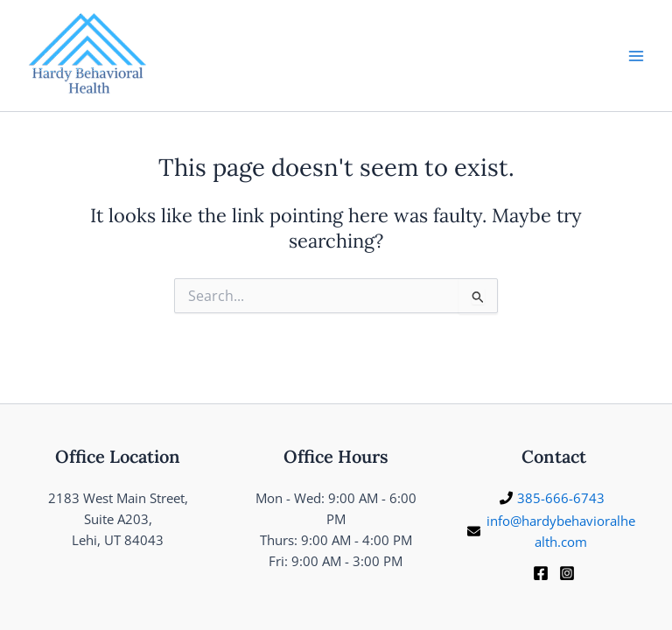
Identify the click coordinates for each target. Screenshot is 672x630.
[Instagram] (567, 573)
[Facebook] (541, 573)
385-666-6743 (561, 498)
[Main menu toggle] (636, 56)
